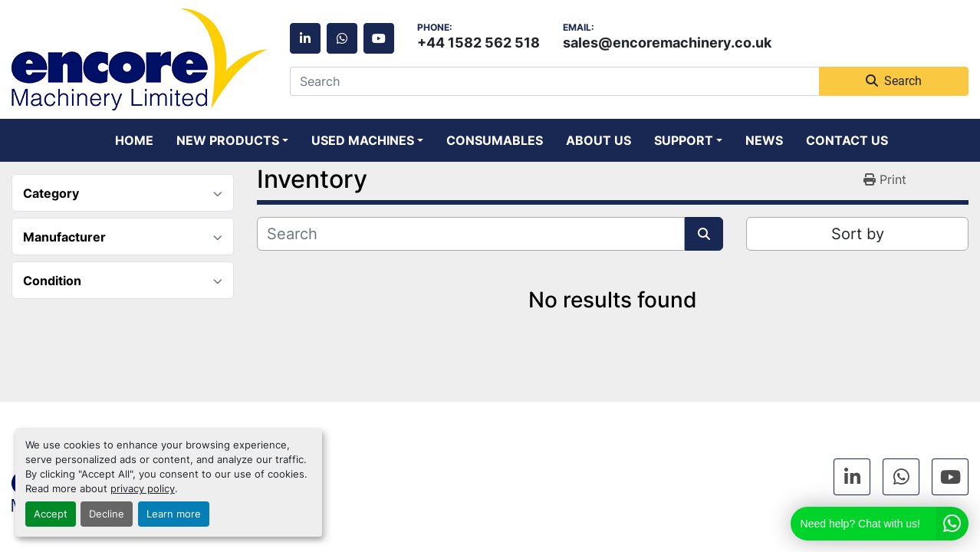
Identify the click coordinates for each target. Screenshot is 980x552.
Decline (107, 514)
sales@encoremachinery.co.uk (667, 42)
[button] (232, 140)
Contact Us (847, 140)
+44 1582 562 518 (478, 42)
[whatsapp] (342, 38)
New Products (228, 140)
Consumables (495, 140)
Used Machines (363, 140)
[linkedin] (305, 38)
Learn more (174, 514)
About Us (599, 140)
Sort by (858, 234)
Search (894, 81)
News (764, 140)
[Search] (554, 81)
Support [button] (684, 140)
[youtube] (379, 38)
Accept (51, 514)
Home (134, 140)
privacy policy (143, 489)
